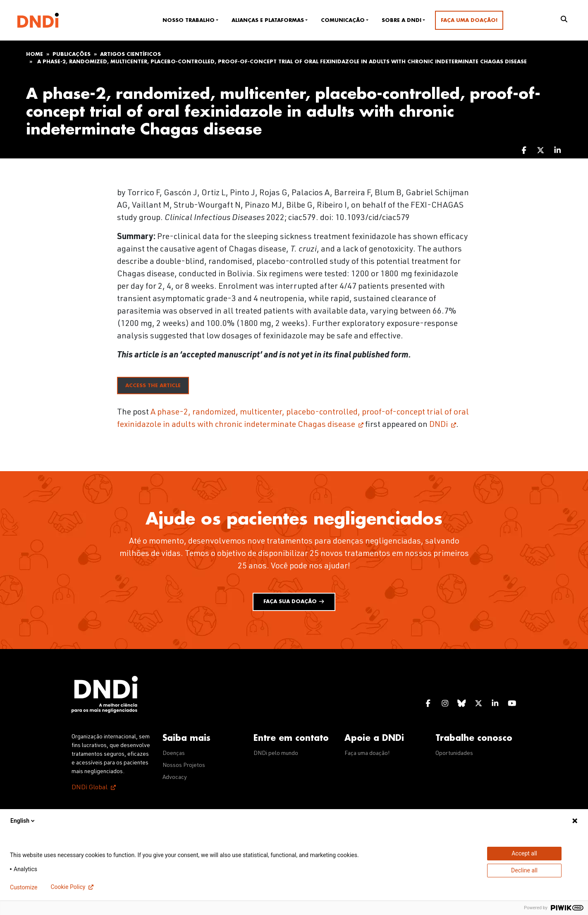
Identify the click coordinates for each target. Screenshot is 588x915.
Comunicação (343, 20)
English (23, 821)
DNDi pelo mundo (276, 754)
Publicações (72, 54)
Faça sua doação (294, 602)
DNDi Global (90, 788)
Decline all (524, 870)
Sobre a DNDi (402, 20)
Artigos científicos (130, 54)
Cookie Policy (68, 887)
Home (35, 54)
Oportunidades (454, 754)
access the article (153, 386)
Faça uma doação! (469, 20)
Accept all (524, 853)
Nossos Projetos (184, 766)
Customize (24, 887)
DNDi (439, 425)
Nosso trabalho (189, 20)
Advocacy (175, 778)
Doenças (174, 754)
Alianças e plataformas (268, 20)
